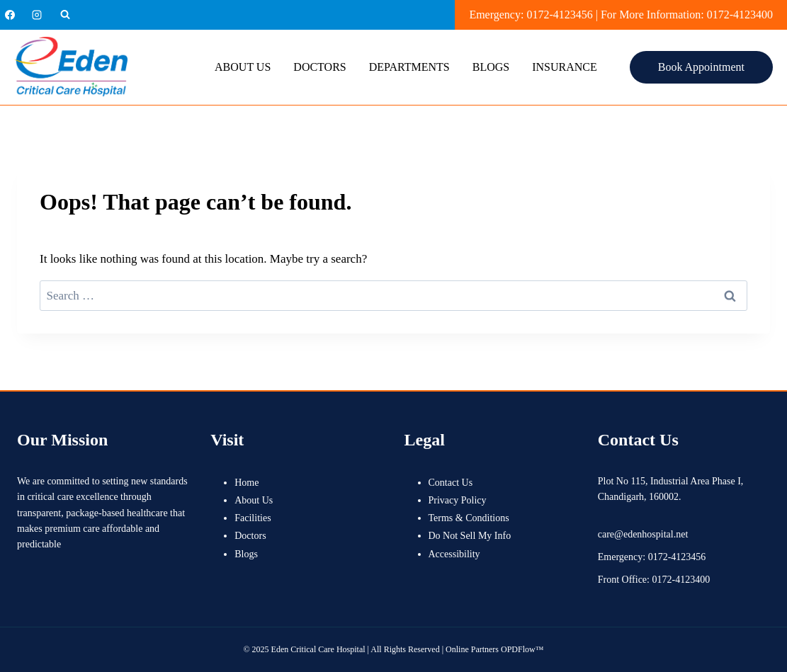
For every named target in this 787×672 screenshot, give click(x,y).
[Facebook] (10, 15)
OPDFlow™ (522, 649)
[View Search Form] (65, 15)
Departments (409, 67)
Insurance (565, 67)
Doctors (319, 67)
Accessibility (454, 554)
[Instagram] (37, 15)
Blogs (491, 67)
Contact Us (451, 483)
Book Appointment (701, 67)
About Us (243, 67)
